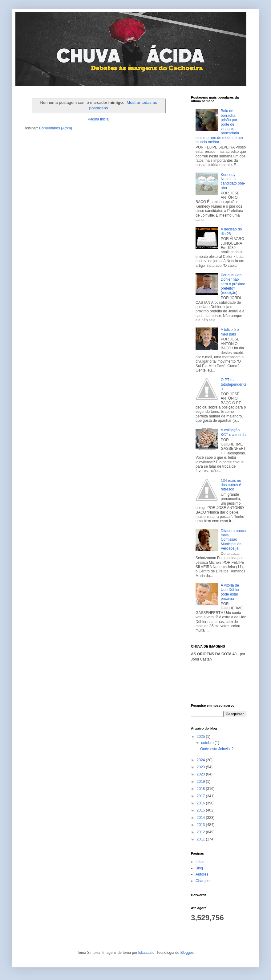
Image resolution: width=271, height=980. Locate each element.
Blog (199, 868)
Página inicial (99, 119)
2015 (201, 810)
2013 (201, 825)
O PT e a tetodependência (233, 384)
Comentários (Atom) (56, 128)
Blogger (187, 953)
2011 (201, 839)
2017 (201, 796)
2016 (201, 803)
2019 (201, 782)
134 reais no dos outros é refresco (231, 485)
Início (200, 862)
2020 (201, 774)
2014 (201, 818)
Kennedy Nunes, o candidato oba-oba (233, 181)
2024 (201, 760)
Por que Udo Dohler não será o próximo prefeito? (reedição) (233, 284)
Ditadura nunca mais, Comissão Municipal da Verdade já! (233, 540)
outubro (208, 743)
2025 (201, 737)
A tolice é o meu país (230, 332)
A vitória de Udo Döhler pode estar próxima (230, 592)
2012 (201, 832)
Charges (202, 881)
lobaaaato (146, 953)
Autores (202, 874)
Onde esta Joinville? (217, 749)
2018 (201, 789)
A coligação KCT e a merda (233, 432)
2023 (201, 767)
